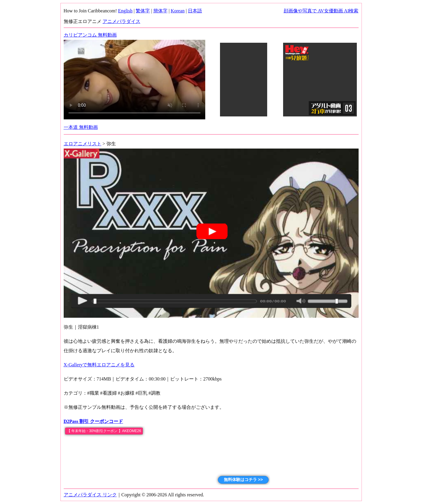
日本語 (195, 11)
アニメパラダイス (121, 21)
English (125, 11)
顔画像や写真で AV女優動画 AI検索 (321, 11)
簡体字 (160, 11)
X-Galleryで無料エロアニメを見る (99, 365)
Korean (178, 11)
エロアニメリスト (83, 144)
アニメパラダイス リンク (90, 495)
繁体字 (143, 11)
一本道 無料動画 (81, 127)
